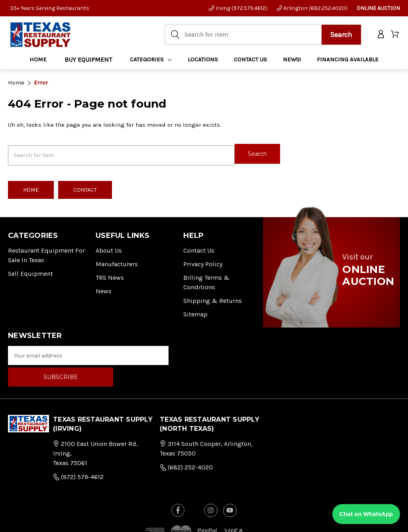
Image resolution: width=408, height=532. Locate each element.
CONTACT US (250, 60)
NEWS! (292, 60)
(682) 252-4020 (186, 443)
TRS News (110, 274)
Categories (151, 60)
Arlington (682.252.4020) (312, 8)
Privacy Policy (203, 261)
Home (38, 60)
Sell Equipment (30, 270)
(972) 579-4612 (78, 452)
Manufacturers (117, 261)
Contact (85, 187)
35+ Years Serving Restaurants (50, 8)
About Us (109, 247)
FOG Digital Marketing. (319, 519)
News (104, 288)
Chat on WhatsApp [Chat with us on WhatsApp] (366, 514)
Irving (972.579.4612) (238, 8)
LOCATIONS (203, 60)
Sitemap (195, 311)
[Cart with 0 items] (395, 35)
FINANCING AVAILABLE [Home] (348, 60)
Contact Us (199, 247)
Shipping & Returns (213, 297)
